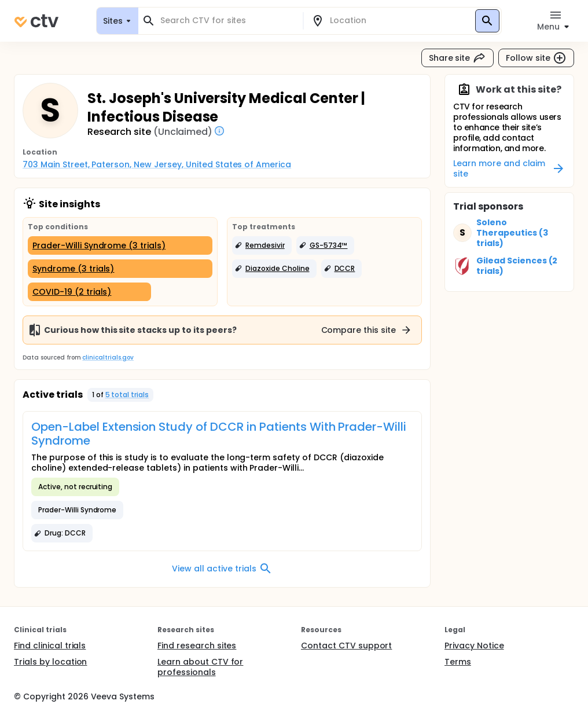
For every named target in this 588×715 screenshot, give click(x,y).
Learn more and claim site (509, 168)
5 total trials (127, 395)
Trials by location (50, 662)
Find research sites (197, 646)
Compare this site (367, 330)
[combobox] (227, 21)
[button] (262, 245)
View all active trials (222, 569)
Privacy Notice (474, 646)
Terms (458, 662)
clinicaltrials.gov (108, 357)
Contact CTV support (346, 646)
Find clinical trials (50, 646)
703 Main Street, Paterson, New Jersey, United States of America (157, 164)
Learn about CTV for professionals (200, 667)
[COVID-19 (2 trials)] (89, 292)
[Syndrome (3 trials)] (120, 269)
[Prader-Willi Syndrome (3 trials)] (120, 245)
